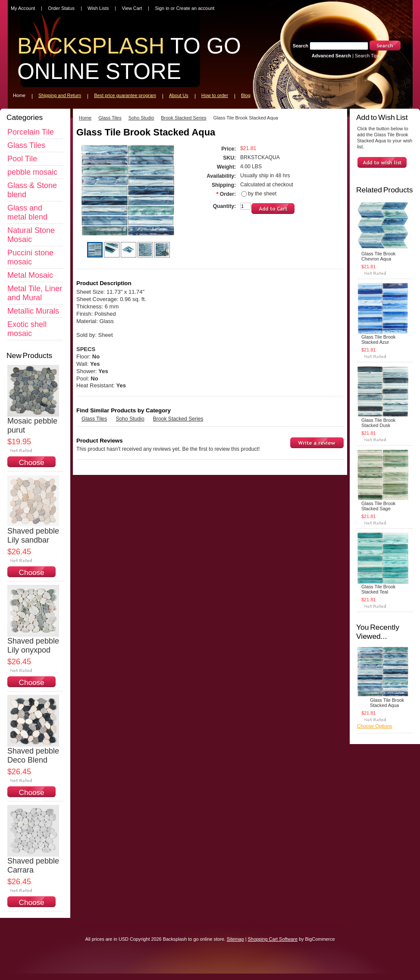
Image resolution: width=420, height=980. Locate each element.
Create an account (195, 8)
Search (301, 46)
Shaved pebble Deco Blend (33, 755)
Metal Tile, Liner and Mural (35, 293)
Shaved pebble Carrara (33, 865)
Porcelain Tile (31, 132)
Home (85, 118)
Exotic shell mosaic (27, 329)
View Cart (132, 8)
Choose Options (32, 467)
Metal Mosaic (30, 275)
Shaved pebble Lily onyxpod (33, 645)
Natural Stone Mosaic (31, 235)
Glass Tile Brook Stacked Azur (378, 339)
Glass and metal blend (27, 212)
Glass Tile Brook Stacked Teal (378, 589)
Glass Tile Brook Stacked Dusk (378, 423)
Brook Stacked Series (183, 118)
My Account (23, 8)
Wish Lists (98, 8)
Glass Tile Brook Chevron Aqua (378, 256)
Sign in (162, 8)
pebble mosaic (32, 172)
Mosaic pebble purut (32, 426)
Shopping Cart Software (273, 939)
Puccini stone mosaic (30, 257)
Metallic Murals (33, 311)
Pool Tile (22, 159)
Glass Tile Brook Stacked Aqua (387, 703)
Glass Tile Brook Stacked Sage (378, 506)
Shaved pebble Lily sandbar (33, 536)
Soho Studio (141, 118)
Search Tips (367, 56)
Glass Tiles (26, 145)
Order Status (61, 8)
